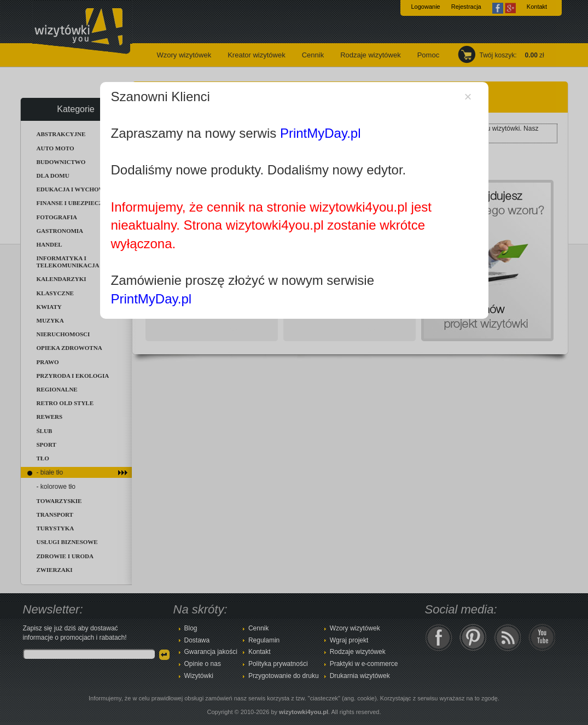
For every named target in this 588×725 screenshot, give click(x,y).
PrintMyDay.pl (321, 133)
